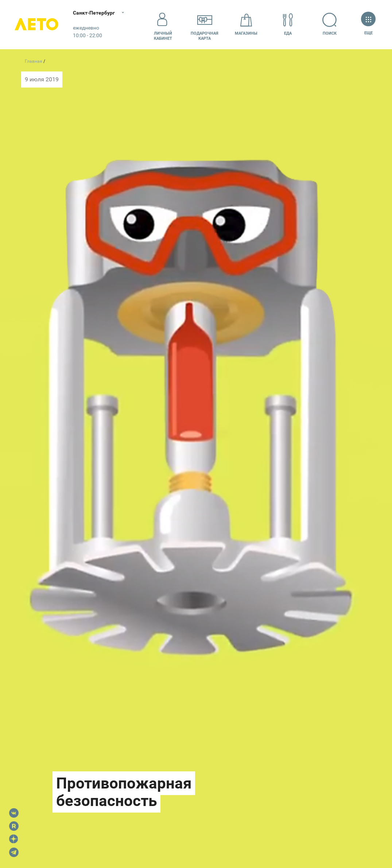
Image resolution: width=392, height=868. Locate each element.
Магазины (246, 24)
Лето (36, 25)
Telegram (14, 852)
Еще (368, 24)
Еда (288, 24)
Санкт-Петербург (94, 13)
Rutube (14, 826)
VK (14, 813)
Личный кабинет (163, 24)
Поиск (330, 24)
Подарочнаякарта (205, 24)
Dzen (14, 839)
